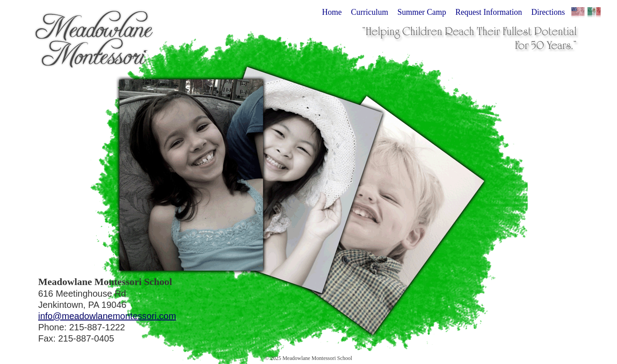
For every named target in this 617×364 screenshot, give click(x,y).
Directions (548, 12)
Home (332, 12)
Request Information (489, 12)
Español (594, 14)
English (578, 14)
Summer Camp (422, 12)
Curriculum (370, 12)
